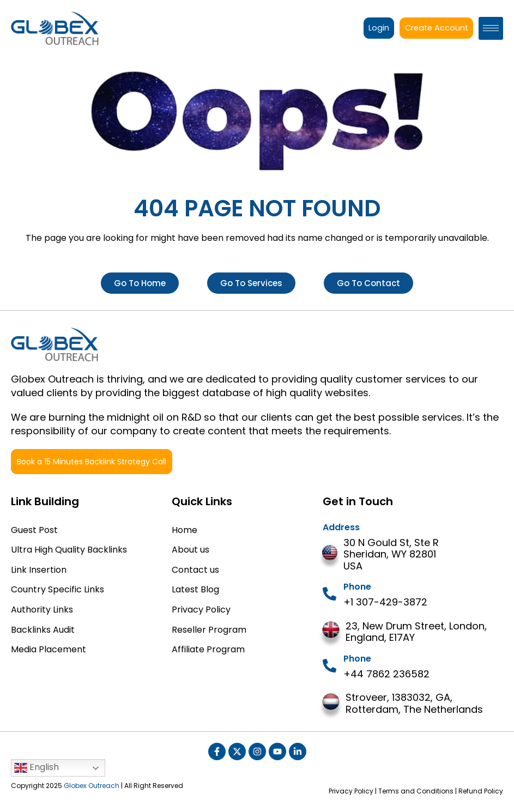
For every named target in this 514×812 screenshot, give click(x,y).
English (37, 768)
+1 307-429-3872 (385, 602)
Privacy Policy (351, 791)
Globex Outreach (92, 786)
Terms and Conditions (416, 791)
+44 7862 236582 (386, 674)
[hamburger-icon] (491, 28)
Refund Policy (481, 791)
